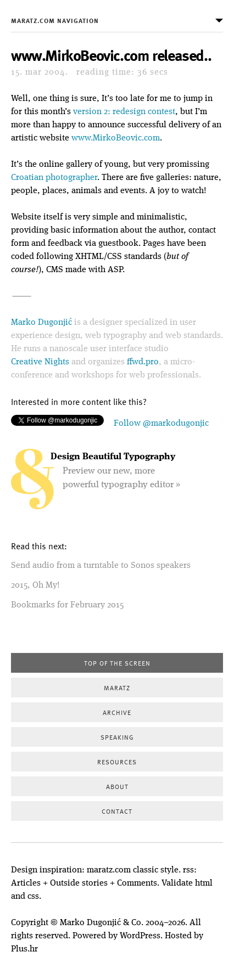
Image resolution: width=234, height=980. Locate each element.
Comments (137, 883)
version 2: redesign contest (124, 112)
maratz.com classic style (133, 870)
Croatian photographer (54, 178)
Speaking (117, 737)
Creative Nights (40, 362)
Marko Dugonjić (41, 323)
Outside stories (79, 883)
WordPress (140, 936)
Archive (117, 712)
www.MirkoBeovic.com (116, 138)
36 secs (122, 72)
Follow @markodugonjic (161, 424)
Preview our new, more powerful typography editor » (115, 471)
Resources (117, 762)
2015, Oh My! (35, 585)
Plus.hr (24, 949)
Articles (26, 883)
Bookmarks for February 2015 (67, 605)
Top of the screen (117, 663)
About (117, 786)
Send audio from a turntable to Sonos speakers (101, 566)
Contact (117, 811)
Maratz (117, 688)
